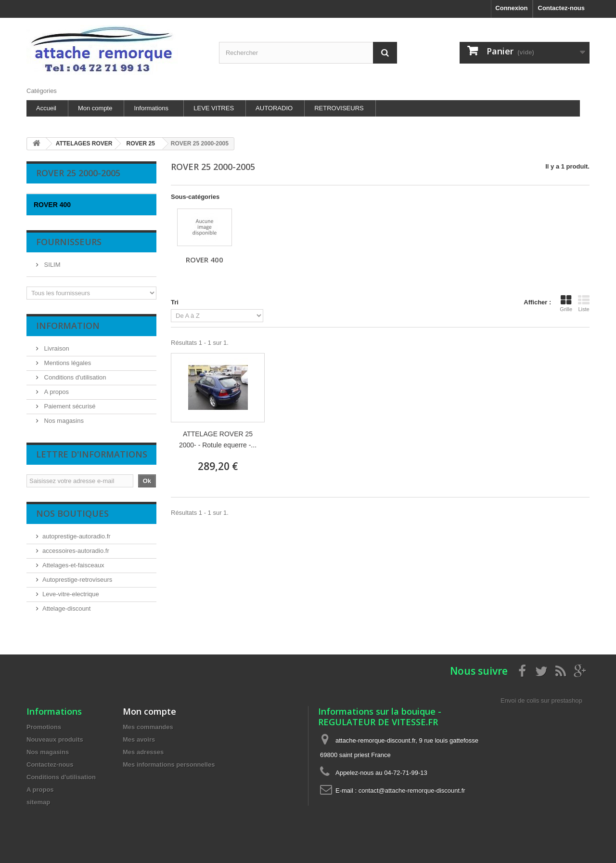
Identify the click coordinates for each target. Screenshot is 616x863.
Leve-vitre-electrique (71, 594)
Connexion (511, 8)
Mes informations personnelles (169, 765)
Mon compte (95, 108)
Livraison (56, 348)
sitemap (38, 802)
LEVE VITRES (214, 108)
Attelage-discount (66, 608)
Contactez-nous (562, 8)
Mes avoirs (139, 739)
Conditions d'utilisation (74, 377)
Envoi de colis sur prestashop (541, 700)
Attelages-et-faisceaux (73, 565)
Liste (584, 303)
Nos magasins (63, 421)
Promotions (44, 727)
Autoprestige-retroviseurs (77, 580)
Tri (175, 302)
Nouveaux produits (55, 739)
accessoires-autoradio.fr (76, 551)
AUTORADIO (274, 108)
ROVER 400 (205, 260)
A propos (56, 392)
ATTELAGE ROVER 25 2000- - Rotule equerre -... (218, 439)
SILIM (51, 265)
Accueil (46, 108)
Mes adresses (143, 752)
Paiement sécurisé (69, 406)
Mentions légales (67, 363)
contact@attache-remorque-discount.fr (412, 791)
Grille (566, 303)
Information (68, 326)
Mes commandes (148, 727)
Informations (151, 108)
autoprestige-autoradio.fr (77, 536)
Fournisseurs (69, 242)
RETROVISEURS (339, 108)
